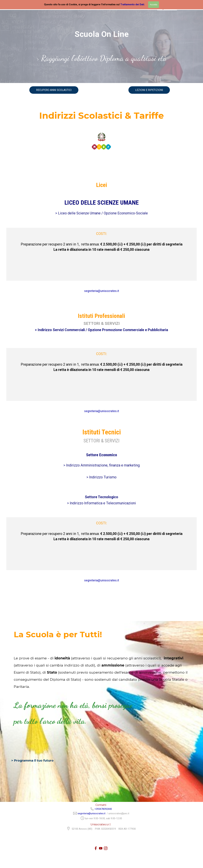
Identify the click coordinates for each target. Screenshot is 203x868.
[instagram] (106, 848)
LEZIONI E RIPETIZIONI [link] (149, 90)
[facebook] (96, 848)
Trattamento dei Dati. (133, 4)
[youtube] (101, 848)
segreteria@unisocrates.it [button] (102, 291)
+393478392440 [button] (103, 809)
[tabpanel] (102, 60)
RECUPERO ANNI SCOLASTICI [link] (54, 90)
